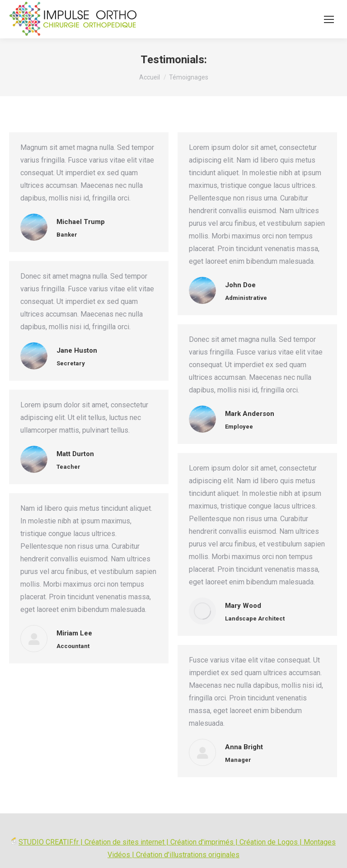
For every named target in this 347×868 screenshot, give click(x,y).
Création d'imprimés (202, 842)
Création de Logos (269, 842)
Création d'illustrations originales (188, 855)
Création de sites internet (124, 842)
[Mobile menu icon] (329, 19)
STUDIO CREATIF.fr (49, 842)
